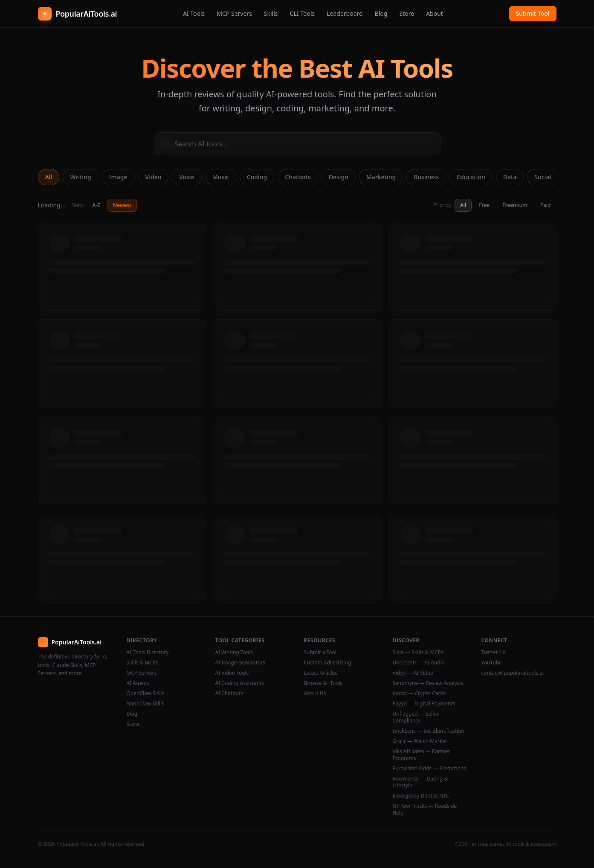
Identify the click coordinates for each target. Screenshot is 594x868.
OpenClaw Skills (146, 693)
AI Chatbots (229, 693)
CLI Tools (303, 13)
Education (471, 177)
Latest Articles (321, 673)
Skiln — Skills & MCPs (418, 652)
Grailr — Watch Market (420, 741)
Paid (546, 205)
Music (221, 177)
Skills (271, 13)
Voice (187, 177)
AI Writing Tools (234, 652)
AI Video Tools (232, 673)
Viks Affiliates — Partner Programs (422, 755)
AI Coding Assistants (240, 683)
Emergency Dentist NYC (421, 796)
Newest (122, 205)
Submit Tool (533, 13)
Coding (257, 177)
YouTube (492, 663)
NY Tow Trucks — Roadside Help (425, 810)
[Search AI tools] (297, 144)
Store (407, 13)
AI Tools (194, 13)
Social (543, 177)
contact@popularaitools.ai (513, 673)
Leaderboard (345, 13)
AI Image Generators (240, 663)
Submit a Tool (320, 652)
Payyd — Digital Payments (424, 704)
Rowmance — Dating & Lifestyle (420, 782)
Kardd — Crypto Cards (419, 693)
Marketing (381, 177)
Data (510, 177)
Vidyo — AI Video (413, 673)
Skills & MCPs (143, 663)
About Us (315, 693)
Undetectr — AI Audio (419, 663)
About (435, 13)
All (49, 177)
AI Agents (138, 683)
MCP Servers (234, 13)
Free (484, 205)
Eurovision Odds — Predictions (430, 769)
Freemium (515, 205)
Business (426, 177)
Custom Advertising (328, 663)
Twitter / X (494, 652)
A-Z (96, 205)
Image (118, 177)
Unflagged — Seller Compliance (416, 717)
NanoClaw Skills (146, 704)
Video (154, 177)
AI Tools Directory (148, 652)
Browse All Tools (323, 683)
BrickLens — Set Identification (429, 731)
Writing (80, 177)
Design (339, 177)
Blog (381, 13)
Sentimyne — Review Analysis (428, 683)
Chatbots (298, 177)
